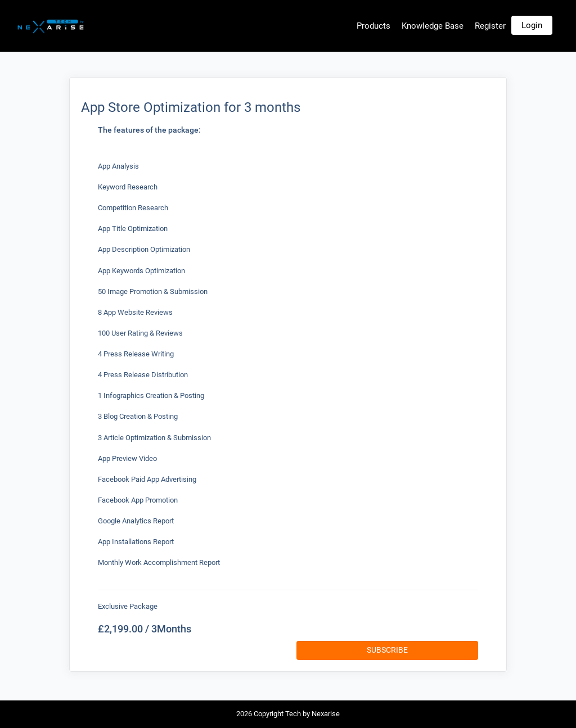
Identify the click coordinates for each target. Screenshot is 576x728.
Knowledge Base (433, 26)
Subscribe (387, 650)
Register (490, 26)
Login (532, 25)
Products (373, 26)
